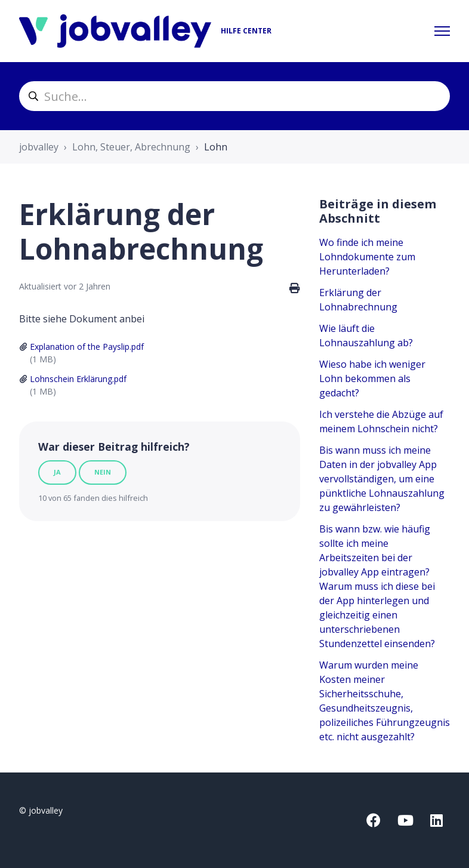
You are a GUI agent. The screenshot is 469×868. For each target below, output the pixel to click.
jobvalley (39, 147)
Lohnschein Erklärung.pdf (78, 379)
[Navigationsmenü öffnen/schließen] (442, 31)
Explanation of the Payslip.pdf (87, 347)
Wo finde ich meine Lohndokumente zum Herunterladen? (367, 257)
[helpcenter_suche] (234, 96)
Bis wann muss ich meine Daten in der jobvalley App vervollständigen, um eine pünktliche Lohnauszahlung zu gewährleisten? (382, 479)
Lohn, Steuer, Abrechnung (131, 147)
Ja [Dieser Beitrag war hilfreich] (57, 472)
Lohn (216, 147)
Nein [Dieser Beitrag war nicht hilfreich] (103, 472)
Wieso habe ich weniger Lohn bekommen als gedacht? (372, 378)
